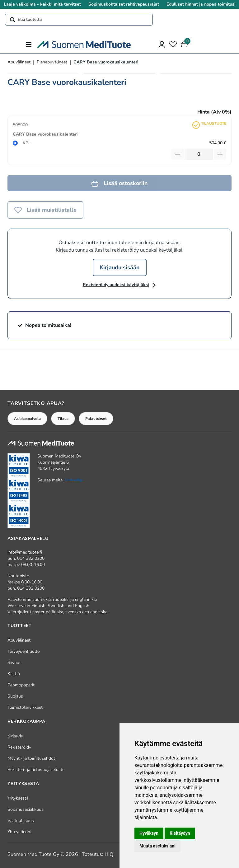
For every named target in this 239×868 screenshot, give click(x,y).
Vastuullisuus (21, 821)
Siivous (14, 663)
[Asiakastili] (162, 44)
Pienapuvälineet (52, 62)
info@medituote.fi (25, 552)
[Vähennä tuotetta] (178, 154)
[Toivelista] (173, 44)
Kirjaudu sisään (120, 267)
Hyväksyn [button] (149, 833)
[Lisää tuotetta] (220, 154)
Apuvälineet (19, 62)
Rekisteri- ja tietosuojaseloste (36, 770)
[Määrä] (199, 154)
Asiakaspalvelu (27, 419)
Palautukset (96, 419)
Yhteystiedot (20, 832)
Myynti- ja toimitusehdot (31, 758)
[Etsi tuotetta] (79, 20)
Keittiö (14, 674)
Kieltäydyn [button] (180, 833)
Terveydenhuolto (24, 651)
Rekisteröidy (19, 747)
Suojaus (15, 696)
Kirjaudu (15, 736)
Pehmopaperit (21, 685)
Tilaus (63, 419)
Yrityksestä (18, 798)
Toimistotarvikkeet (25, 707)
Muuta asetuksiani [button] (157, 846)
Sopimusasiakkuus (26, 809)
